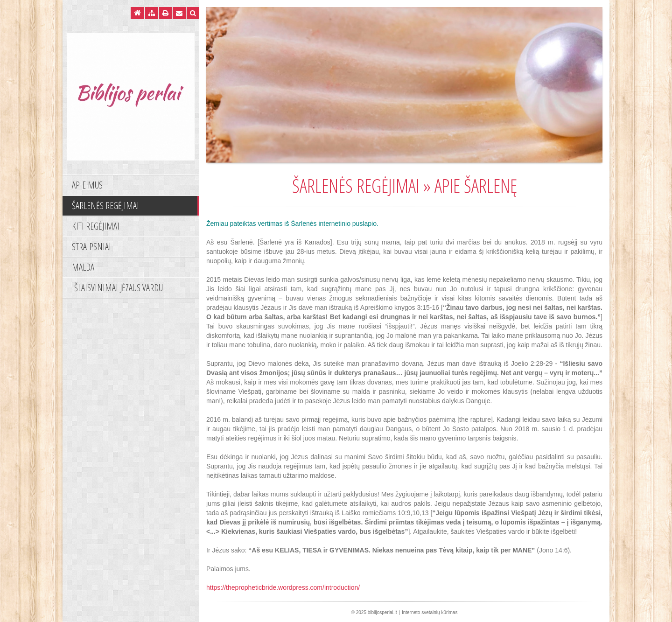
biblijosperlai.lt (382, 612)
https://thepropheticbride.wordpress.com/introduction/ (283, 587)
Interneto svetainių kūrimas (430, 612)
